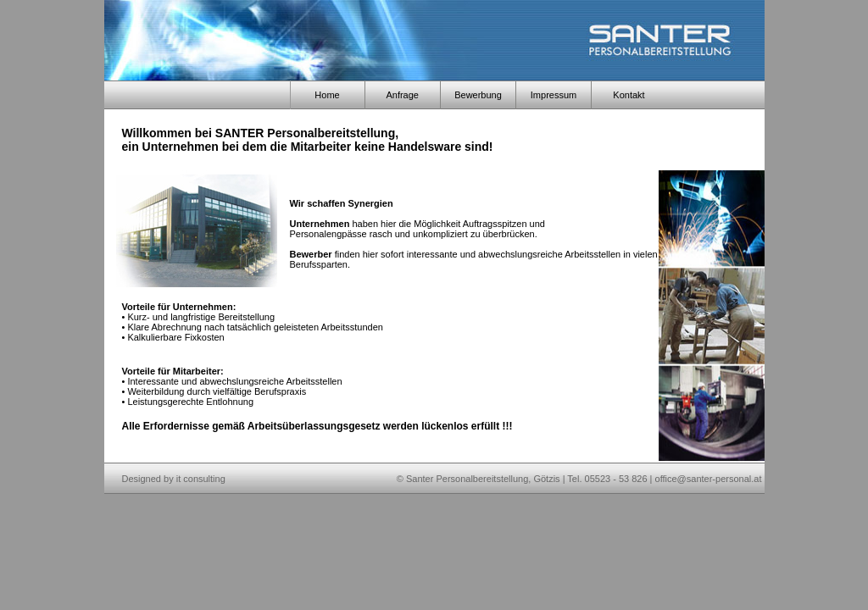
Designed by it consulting (174, 479)
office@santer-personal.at (709, 479)
